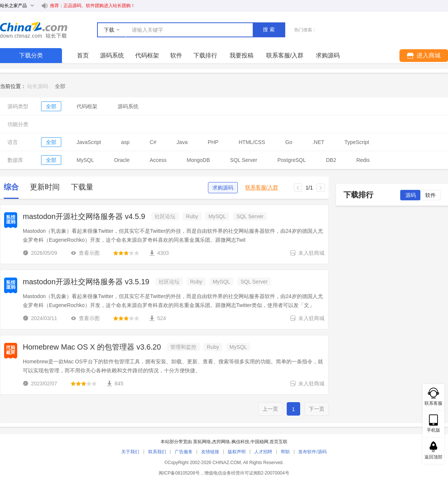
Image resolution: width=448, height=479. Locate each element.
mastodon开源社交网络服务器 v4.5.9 (84, 216)
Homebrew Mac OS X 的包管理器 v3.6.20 (92, 347)
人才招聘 (263, 452)
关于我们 (130, 452)
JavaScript (89, 142)
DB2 (331, 160)
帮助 (285, 452)
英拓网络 (202, 442)
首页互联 (279, 442)
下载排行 (205, 55)
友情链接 (210, 452)
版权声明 (237, 452)
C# (153, 142)
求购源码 (223, 188)
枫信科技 (240, 442)
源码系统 (112, 55)
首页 (83, 55)
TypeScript (357, 142)
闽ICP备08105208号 (179, 473)
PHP (213, 142)
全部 (51, 106)
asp (125, 142)
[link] (60, 86)
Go (289, 142)
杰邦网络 (221, 442)
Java (182, 142)
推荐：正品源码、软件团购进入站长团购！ (93, 6)
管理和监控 (183, 347)
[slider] (126, 253)
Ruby (192, 216)
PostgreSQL (292, 160)
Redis (363, 160)
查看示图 (85, 253)
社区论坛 (165, 216)
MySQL (85, 160)
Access (158, 160)
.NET (318, 142)
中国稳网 (259, 442)
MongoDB (198, 160)
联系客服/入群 (262, 187)
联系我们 (157, 452)
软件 (176, 55)
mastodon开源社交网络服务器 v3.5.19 (86, 282)
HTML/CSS (252, 142)
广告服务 (184, 452)
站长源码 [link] (38, 86)
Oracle (122, 160)
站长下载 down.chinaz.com (34, 30)
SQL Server (244, 160)
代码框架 (147, 55)
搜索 (270, 29)
